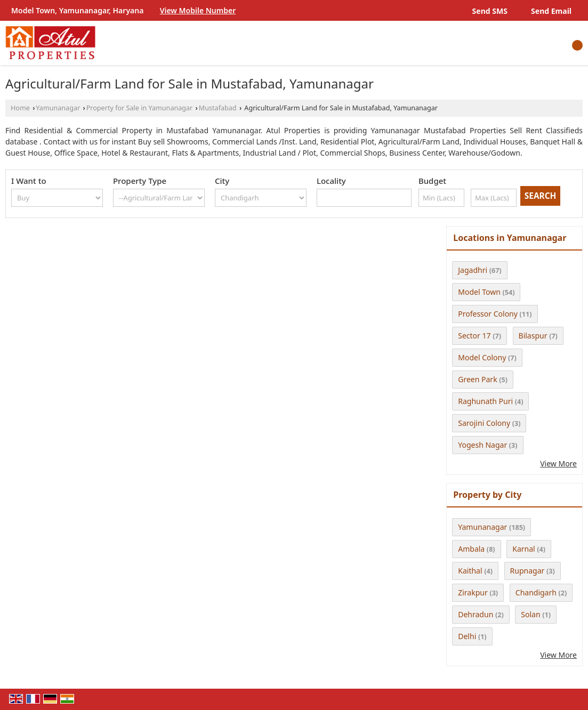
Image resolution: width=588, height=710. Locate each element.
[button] (198, 10)
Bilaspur (533, 336)
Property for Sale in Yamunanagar (140, 108)
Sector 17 (474, 336)
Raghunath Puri (485, 401)
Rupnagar (527, 571)
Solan (530, 614)
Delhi (467, 636)
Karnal (523, 549)
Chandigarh (536, 592)
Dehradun (476, 614)
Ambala (471, 549)
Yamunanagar (58, 108)
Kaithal (470, 571)
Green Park (477, 379)
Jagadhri (473, 270)
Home (20, 108)
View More (558, 463)
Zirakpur (473, 592)
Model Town (479, 292)
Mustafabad (218, 108)
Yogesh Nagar (482, 445)
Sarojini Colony (484, 423)
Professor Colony (488, 314)
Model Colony (482, 357)
